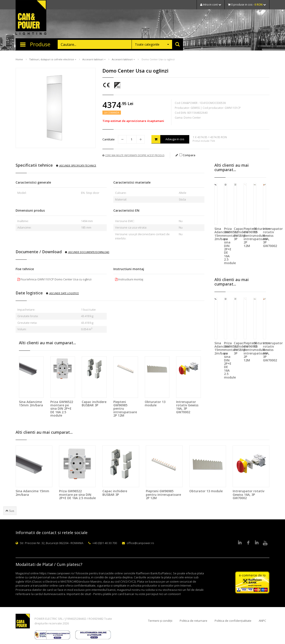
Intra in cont (211, 5)
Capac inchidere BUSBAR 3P (94, 403)
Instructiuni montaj (129, 279)
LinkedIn (240, 543)
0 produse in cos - (247, 5)
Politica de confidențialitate (233, 621)
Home (19, 59)
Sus (10, 511)
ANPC (262, 621)
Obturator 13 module (155, 403)
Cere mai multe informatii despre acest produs (133, 155)
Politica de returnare (193, 621)
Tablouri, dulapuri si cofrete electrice (53, 59)
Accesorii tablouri (94, 59)
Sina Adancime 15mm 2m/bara (31, 403)
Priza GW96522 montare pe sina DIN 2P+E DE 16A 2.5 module (62, 409)
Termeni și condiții (160, 621)
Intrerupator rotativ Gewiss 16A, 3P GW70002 (187, 407)
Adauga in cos (168, 139)
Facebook (248, 543)
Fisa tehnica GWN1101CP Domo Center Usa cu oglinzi (54, 279)
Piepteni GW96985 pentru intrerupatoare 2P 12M (163, 494)
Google (257, 543)
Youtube (265, 543)
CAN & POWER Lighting (31, 18)
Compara (187, 155)
